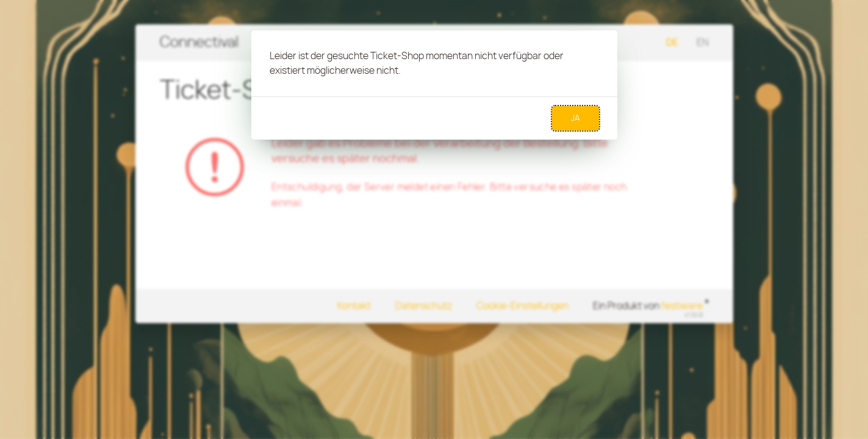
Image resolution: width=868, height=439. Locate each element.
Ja (576, 118)
